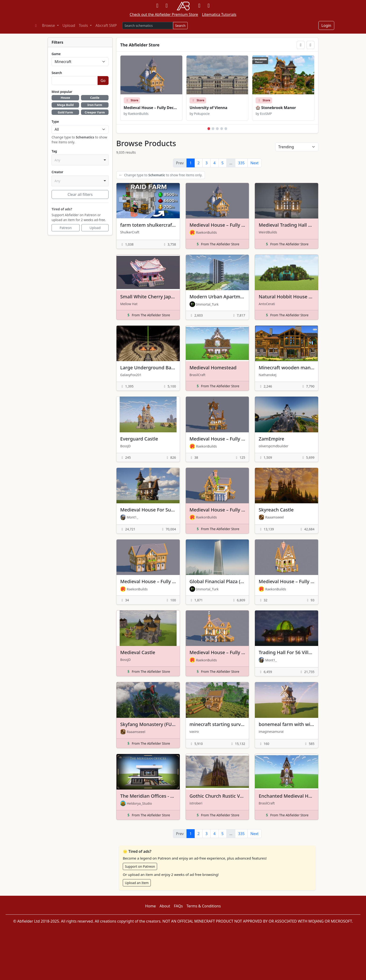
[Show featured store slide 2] (213, 129)
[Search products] (148, 26)
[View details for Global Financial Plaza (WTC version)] (217, 572)
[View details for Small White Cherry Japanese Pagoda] (148, 287)
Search (180, 26)
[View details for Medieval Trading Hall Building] (287, 216)
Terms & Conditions (204, 906)
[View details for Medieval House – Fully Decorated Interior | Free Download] (217, 429)
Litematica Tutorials (219, 14)
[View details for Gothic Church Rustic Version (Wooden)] (217, 787)
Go (103, 81)
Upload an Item (137, 883)
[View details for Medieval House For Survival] (148, 501)
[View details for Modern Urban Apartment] (217, 287)
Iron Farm (95, 105)
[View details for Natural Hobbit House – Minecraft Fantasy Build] (287, 287)
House (65, 98)
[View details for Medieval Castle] (148, 643)
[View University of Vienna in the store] (217, 88)
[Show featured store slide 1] (209, 129)
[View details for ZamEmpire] (287, 429)
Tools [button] (84, 25)
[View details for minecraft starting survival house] (217, 715)
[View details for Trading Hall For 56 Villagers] (287, 643)
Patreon (66, 228)
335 (241, 163)
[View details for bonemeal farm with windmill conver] (287, 715)
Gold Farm (65, 112)
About (165, 906)
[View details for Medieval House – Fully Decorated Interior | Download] (217, 216)
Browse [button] (49, 25)
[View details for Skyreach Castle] (287, 501)
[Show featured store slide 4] (222, 129)
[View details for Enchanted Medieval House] (287, 787)
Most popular (62, 92)
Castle (95, 98)
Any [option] (58, 160)
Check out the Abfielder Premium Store (164, 14)
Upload (69, 25)
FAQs (178, 906)
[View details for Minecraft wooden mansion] (287, 358)
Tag (54, 151)
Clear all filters (80, 194)
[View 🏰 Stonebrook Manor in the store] (283, 88)
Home (151, 906)
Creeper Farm (95, 112)
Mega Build (65, 105)
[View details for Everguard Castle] (148, 429)
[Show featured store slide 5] (226, 129)
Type (55, 122)
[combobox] (80, 160)
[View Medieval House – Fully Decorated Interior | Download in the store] (151, 88)
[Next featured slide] (310, 45)
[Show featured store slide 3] (217, 129)
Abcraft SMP (106, 25)
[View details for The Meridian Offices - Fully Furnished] (148, 787)
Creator (57, 172)
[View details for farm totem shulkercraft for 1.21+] (148, 216)
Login (326, 25)
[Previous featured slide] (301, 45)
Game (56, 54)
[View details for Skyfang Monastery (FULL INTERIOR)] (148, 715)
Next (255, 163)
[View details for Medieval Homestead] (217, 358)
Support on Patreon (140, 866)
